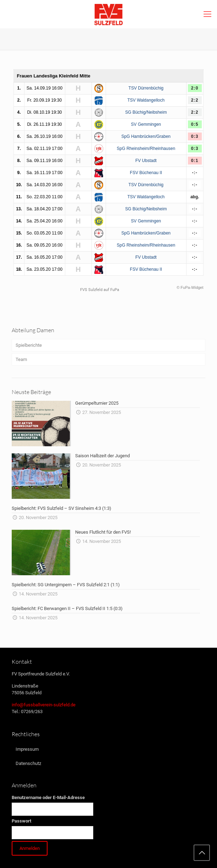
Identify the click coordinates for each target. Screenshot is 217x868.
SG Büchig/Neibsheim (146, 112)
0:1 (195, 161)
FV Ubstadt (146, 161)
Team (21, 359)
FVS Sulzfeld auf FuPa (100, 290)
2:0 (195, 88)
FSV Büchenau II (146, 173)
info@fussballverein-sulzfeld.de (44, 705)
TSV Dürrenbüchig (146, 88)
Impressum (27, 749)
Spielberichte (29, 345)
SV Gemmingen (146, 124)
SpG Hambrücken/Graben (146, 136)
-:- (195, 173)
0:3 (195, 136)
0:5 (195, 124)
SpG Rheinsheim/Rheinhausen (146, 149)
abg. (195, 197)
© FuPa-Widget (190, 287)
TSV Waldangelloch (146, 100)
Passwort (21, 821)
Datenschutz (28, 763)
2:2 (195, 100)
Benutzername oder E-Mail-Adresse (48, 797)
